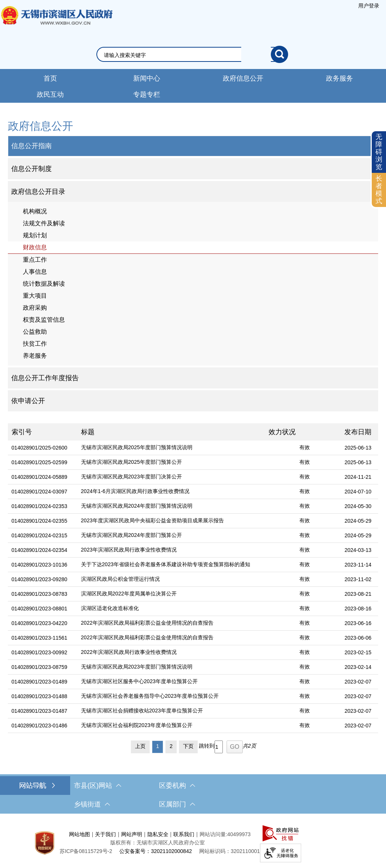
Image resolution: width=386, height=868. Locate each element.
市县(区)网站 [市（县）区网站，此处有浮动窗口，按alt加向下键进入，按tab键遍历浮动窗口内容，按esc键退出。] (98, 786)
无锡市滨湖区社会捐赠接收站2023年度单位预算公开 (142, 711)
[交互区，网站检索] (193, 54)
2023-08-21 (358, 594)
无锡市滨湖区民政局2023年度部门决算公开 (131, 477)
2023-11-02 (358, 579)
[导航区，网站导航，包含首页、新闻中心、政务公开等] (193, 86)
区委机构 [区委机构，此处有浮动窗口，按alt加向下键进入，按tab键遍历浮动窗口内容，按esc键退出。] (177, 786)
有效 (305, 447)
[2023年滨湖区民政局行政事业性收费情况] (171, 550)
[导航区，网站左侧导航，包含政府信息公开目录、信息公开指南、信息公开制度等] (193, 265)
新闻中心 (147, 78)
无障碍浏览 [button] (379, 152)
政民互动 (50, 94)
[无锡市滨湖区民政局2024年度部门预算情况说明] (171, 506)
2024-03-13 (358, 550)
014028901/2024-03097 (40, 492)
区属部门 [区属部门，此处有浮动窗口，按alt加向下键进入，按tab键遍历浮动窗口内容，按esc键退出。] (177, 804)
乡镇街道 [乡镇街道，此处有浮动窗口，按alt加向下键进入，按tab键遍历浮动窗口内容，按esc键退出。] (92, 804)
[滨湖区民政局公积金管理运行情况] (171, 579)
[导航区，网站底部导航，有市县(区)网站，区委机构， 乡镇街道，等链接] (193, 795)
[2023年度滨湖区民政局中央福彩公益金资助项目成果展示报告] (171, 521)
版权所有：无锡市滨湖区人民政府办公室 (158, 843)
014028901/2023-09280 (40, 579)
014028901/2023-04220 (40, 623)
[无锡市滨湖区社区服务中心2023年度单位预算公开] (171, 682)
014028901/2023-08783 (40, 594)
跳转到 (207, 746)
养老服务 (35, 356)
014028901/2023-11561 (40, 638)
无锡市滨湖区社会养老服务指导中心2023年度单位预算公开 (150, 696)
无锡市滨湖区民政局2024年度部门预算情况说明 (137, 506)
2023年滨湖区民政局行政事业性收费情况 (129, 550)
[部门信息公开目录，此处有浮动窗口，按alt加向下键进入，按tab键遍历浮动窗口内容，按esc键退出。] (193, 192)
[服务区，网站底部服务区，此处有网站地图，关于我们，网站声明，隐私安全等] (193, 843)
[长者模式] (379, 190)
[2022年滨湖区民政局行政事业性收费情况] (171, 653)
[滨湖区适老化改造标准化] (171, 609)
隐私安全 (158, 834)
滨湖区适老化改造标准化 (110, 608)
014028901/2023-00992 (40, 652)
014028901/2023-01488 (40, 696)
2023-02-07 (358, 682)
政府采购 (35, 308)
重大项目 (35, 296)
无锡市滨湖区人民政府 (56, 23)
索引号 (22, 432)
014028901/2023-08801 (40, 609)
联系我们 (184, 834)
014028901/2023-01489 (40, 682)
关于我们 (105, 834)
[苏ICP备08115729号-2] (86, 851)
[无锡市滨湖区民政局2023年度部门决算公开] (171, 477)
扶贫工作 (35, 344)
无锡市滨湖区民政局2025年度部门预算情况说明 (137, 447)
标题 (88, 432)
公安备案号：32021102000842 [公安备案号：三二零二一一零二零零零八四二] (155, 851)
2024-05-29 (358, 521)
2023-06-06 (358, 638)
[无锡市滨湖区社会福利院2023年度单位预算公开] (171, 726)
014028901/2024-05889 (40, 477)
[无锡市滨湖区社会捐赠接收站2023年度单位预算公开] (171, 711)
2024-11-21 (358, 477)
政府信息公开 (243, 78)
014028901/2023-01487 (40, 711)
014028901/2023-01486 (40, 726)
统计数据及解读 (44, 284)
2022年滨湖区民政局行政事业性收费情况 (129, 652)
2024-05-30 (358, 506)
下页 (188, 746)
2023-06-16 (358, 623)
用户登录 (369, 6)
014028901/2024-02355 (40, 521)
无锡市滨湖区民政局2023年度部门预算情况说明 (137, 667)
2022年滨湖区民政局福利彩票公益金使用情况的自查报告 (147, 623)
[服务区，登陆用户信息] (369, 6)
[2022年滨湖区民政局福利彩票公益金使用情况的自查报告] (171, 623)
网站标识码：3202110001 (230, 851)
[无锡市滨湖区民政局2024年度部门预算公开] (171, 536)
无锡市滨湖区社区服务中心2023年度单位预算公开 (139, 681)
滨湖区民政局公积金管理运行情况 (120, 579)
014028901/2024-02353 (40, 506)
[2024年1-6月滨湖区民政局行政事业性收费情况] (171, 492)
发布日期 (358, 432)
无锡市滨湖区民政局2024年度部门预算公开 (131, 535)
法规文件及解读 (44, 223)
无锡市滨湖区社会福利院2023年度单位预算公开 (137, 725)
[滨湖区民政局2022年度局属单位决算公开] (171, 594)
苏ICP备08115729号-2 (86, 851)
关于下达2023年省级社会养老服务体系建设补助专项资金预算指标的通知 (166, 564)
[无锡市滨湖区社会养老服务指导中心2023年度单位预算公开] (171, 696)
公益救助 (35, 332)
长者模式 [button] (379, 190)
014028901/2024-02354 (40, 550)
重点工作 (35, 260)
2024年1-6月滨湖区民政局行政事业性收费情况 (135, 491)
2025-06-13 (358, 448)
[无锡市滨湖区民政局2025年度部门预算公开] (171, 462)
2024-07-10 (358, 492)
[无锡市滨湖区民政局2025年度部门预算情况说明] (171, 448)
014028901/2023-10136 (40, 565)
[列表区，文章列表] (193, 590)
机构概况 (35, 211)
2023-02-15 (358, 652)
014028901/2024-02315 (40, 535)
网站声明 (132, 834)
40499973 (239, 834)
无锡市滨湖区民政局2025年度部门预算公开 (131, 462)
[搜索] (279, 54)
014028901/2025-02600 (40, 448)
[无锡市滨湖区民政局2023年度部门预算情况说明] (171, 667)
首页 (50, 78)
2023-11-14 (358, 565)
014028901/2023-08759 (40, 667)
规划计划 (35, 235)
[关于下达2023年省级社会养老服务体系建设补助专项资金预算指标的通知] (171, 565)
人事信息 (35, 272)
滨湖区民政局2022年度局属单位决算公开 (129, 594)
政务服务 (339, 78)
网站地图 (80, 834)
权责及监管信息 (44, 320)
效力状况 (282, 432)
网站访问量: (213, 834)
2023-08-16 (358, 609)
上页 (140, 746)
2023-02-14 (358, 667)
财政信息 (35, 247)
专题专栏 (147, 94)
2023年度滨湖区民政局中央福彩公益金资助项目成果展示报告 (152, 520)
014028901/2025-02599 (40, 462)
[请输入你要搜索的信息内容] (187, 55)
